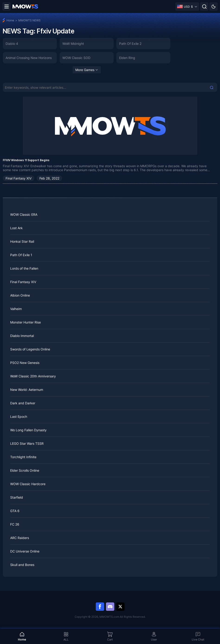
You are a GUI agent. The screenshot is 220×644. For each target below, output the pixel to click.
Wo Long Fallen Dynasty (28, 430)
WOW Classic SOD (76, 58)
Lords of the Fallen (24, 268)
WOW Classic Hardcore (28, 484)
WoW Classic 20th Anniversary (33, 376)
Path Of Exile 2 (130, 44)
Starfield (17, 497)
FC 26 (15, 524)
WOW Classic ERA (24, 214)
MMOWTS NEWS (29, 20)
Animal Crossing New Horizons (29, 58)
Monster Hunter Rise (26, 322)
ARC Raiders (20, 538)
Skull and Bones (22, 565)
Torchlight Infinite (23, 457)
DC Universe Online (25, 551)
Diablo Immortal (22, 336)
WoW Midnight (73, 44)
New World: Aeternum (27, 390)
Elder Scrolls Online (25, 470)
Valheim (16, 309)
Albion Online (20, 295)
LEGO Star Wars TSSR (27, 443)
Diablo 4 (12, 44)
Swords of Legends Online (30, 349)
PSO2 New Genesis (25, 363)
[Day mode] (214, 7)
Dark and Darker (23, 403)
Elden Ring (127, 58)
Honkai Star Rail (22, 241)
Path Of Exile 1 (21, 255)
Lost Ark (16, 228)
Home (10, 20)
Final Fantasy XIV (19, 178)
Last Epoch (19, 417)
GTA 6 (15, 511)
